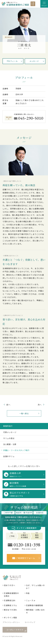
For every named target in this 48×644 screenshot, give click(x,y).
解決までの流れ (10, 610)
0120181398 (27, 545)
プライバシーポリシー (11, 622)
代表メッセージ (10, 432)
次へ (40, 405)
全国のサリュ (9, 456)
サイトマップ (30, 622)
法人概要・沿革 (10, 444)
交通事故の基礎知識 (34, 605)
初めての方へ (9, 585)
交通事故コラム (10, 605)
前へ (8, 405)
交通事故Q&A (10, 600)
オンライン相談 (10, 617)
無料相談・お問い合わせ (35, 611)
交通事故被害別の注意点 (11, 595)
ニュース (30, 600)
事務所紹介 (8, 426)
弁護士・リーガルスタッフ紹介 (16, 450)
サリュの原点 (9, 438)
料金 (28, 593)
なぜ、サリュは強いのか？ (35, 587)
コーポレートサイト (15, 630)
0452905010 (31, 118)
